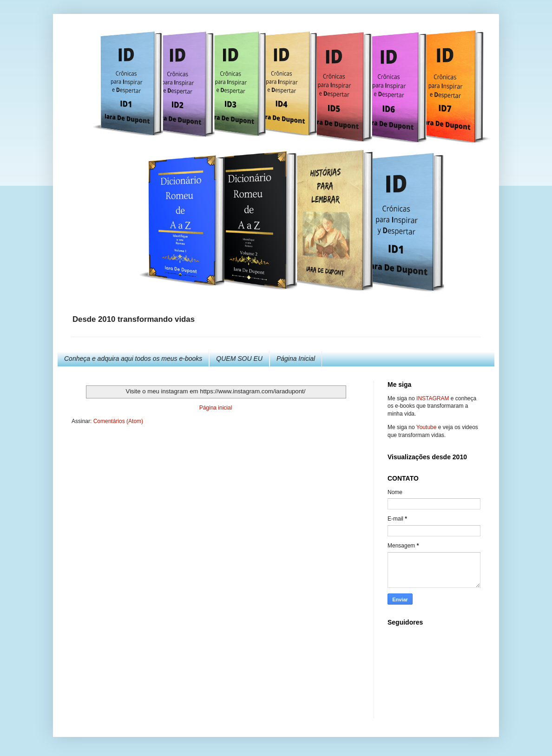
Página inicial (216, 408)
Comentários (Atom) (118, 421)
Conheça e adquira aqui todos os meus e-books (133, 358)
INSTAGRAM (433, 398)
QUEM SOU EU (239, 358)
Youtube (427, 427)
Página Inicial (296, 358)
